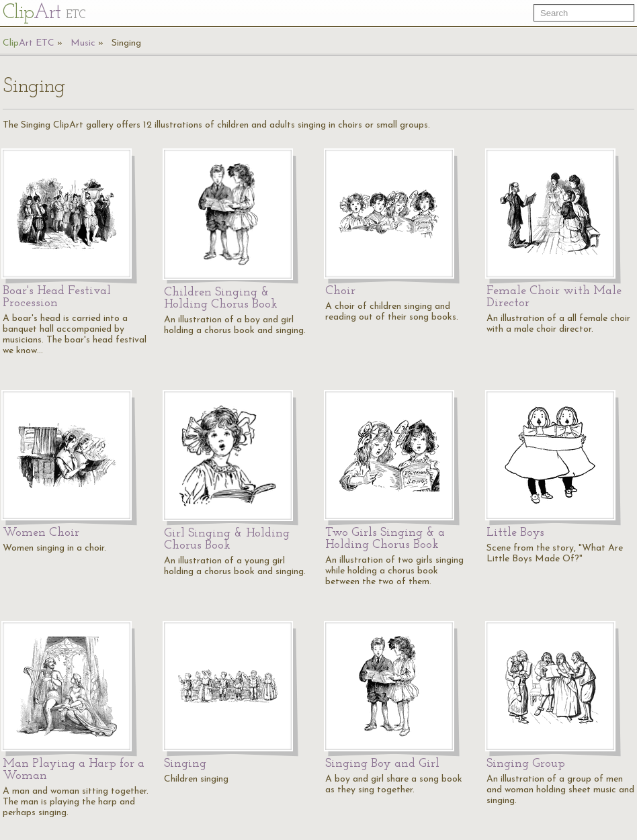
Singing (126, 43)
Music (83, 43)
